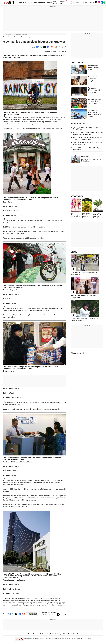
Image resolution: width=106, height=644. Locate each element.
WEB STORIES (77, 196)
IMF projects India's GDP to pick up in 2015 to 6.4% (95, 101)
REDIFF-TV (63, 3)
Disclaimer (48, 639)
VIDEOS (74, 252)
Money (59, 634)
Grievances (88, 639)
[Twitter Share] (44, 47)
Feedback (68, 639)
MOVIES (37, 3)
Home (5, 37)
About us (74, 639)
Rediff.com (31, 639)
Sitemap (62, 639)
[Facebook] (102, 2)
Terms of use (81, 639)
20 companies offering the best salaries (94, 68)
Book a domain (44, 634)
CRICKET (44, 3)
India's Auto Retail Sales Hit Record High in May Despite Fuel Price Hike (88, 133)
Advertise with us (40, 639)
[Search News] (81, 3)
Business (10, 37)
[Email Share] (37, 47)
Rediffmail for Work (33, 634)
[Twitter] (96, 2)
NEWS (25, 3)
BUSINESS (31, 3)
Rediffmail (53, 634)
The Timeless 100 (73, 634)
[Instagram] (99, 2)
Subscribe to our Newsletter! (49, 612)
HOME (20, 3)
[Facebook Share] (48, 47)
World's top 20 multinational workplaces (93, 79)
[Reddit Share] (51, 47)
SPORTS (50, 3)
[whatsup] (105, 2)
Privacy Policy (55, 639)
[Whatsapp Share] (41, 47)
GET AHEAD (55, 3)
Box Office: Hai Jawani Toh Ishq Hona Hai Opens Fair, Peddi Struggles (87, 138)
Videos (65, 634)
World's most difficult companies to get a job (95, 90)
